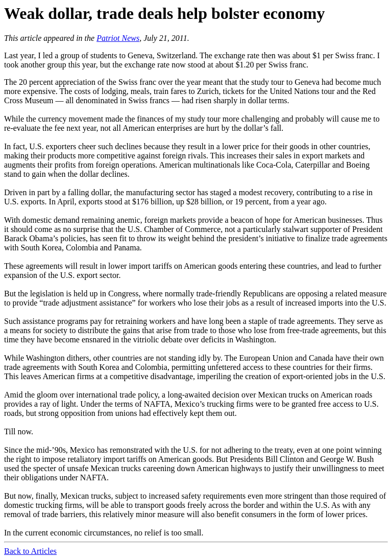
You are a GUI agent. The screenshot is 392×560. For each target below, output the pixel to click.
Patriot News (118, 38)
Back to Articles (30, 551)
